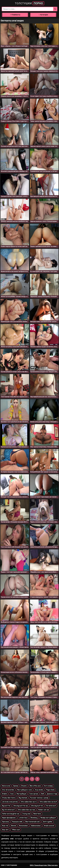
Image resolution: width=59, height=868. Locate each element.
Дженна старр (52, 794)
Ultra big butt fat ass (21, 806)
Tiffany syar (16, 830)
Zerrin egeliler (47, 822)
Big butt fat (6, 806)
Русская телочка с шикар (39, 798)
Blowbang (34, 818)
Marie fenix (37, 814)
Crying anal (26, 814)
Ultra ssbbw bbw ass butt (48, 802)
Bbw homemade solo (33, 822)
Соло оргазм (34, 794)
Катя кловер (48, 786)
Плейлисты (15, 15)
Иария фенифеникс (9, 818)
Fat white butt (51, 806)
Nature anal (6, 786)
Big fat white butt (8, 810)
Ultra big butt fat (37, 806)
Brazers (24, 786)
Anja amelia (39, 790)
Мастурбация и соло (25, 790)
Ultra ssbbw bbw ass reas (26, 810)
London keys (23, 818)
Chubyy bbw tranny (9, 798)
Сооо (12, 794)
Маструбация (21, 794)
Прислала (5, 822)
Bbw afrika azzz (35, 786)
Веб (43, 794)
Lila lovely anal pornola (10, 802)
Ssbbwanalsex (36, 826)
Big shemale (23, 798)
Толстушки (30, 3)
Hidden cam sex (44, 810)
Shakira (5, 794)
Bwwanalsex (23, 826)
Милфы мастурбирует (48, 818)
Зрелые (16, 786)
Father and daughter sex (11, 814)
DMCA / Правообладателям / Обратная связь (44, 865)
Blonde (14, 826)
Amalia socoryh (49, 826)
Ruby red (5, 826)
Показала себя (17, 822)
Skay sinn (5, 830)
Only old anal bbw (8, 790)
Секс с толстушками (9, 865)
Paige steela (50, 790)
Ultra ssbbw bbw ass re (29, 802)
